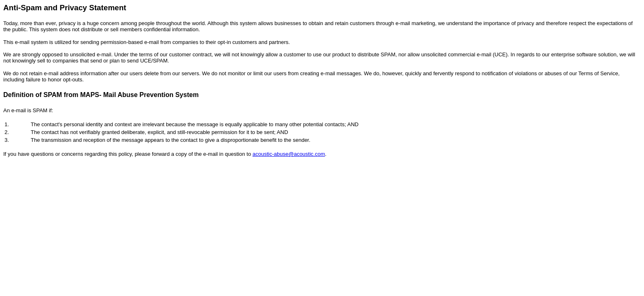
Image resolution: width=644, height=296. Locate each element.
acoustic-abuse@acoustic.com (289, 154)
